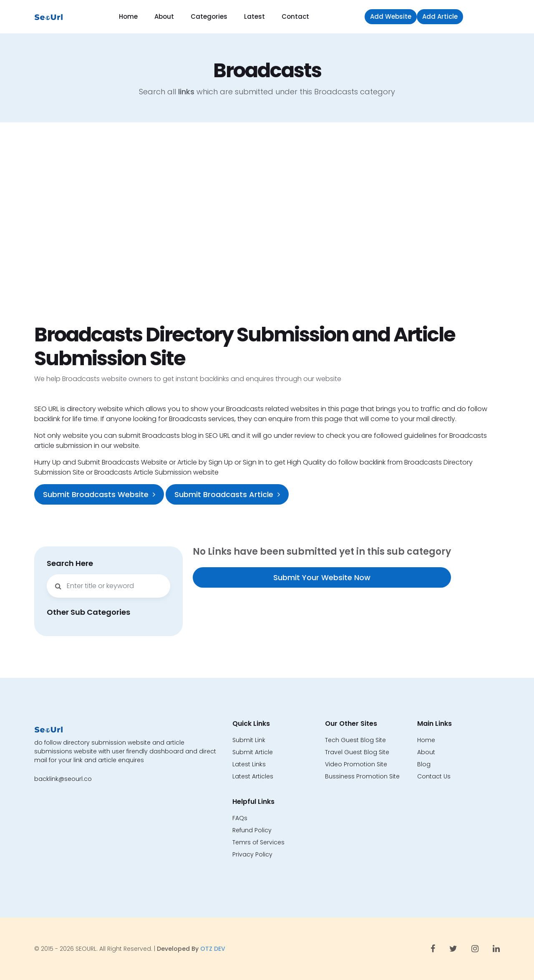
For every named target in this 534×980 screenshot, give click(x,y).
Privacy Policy (252, 854)
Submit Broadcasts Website (99, 494)
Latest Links (249, 764)
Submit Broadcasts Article (227, 494)
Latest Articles (253, 776)
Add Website (391, 16)
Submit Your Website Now (322, 577)
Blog (424, 764)
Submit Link (249, 740)
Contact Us (434, 776)
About (164, 16)
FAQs (240, 818)
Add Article (440, 16)
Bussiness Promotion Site (362, 776)
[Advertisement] (267, 222)
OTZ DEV (213, 949)
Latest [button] (254, 16)
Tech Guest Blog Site (355, 740)
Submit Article (253, 752)
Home (128, 16)
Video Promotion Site (356, 764)
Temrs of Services (258, 842)
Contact (295, 16)
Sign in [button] (484, 16)
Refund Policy (252, 830)
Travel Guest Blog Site (357, 752)
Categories (209, 16)
